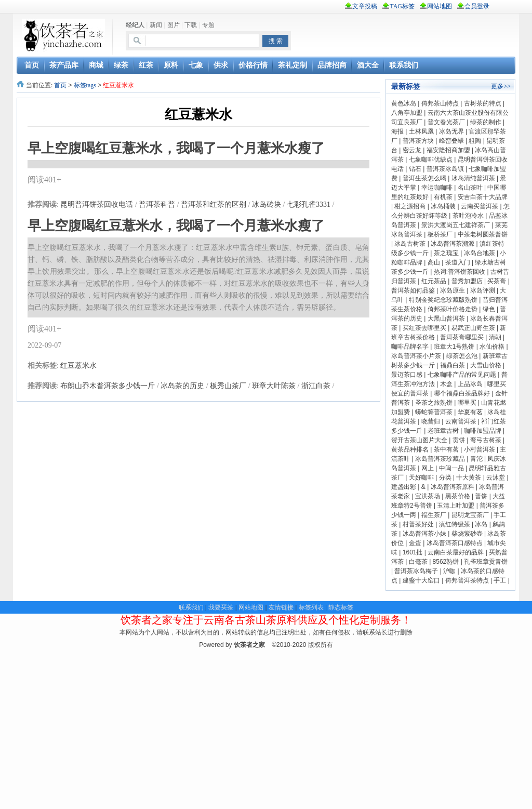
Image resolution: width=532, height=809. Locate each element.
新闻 (156, 25)
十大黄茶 (469, 478)
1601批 (413, 552)
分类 (445, 478)
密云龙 (412, 150)
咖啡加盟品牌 (483, 431)
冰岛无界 (451, 131)
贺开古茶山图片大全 (419, 440)
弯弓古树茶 (486, 440)
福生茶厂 (434, 515)
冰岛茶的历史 (182, 386)
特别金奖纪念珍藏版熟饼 (443, 300)
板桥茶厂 (440, 234)
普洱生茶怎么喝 (424, 178)
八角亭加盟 (407, 113)
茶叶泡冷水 (468, 216)
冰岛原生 (453, 290)
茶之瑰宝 (446, 253)
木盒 (446, 384)
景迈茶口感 (407, 375)
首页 (60, 85)
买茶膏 (497, 281)
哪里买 (467, 403)
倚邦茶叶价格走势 (453, 309)
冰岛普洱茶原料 (453, 487)
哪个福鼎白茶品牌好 (462, 393)
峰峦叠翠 (451, 141)
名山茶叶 (470, 188)
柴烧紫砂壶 (467, 534)
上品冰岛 (470, 384)
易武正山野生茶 (473, 328)
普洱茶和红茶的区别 (214, 204)
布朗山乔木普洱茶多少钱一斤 (108, 386)
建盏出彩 (404, 487)
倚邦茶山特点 (440, 103)
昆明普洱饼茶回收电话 (97, 204)
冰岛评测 (483, 290)
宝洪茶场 (428, 496)
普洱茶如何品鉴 (413, 290)
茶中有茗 (446, 449)
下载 (191, 25)
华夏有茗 (470, 412)
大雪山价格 (486, 365)
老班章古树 (443, 431)
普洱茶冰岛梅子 (416, 571)
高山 (434, 262)
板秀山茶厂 (228, 386)
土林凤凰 (421, 131)
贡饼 (459, 440)
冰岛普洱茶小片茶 (416, 356)
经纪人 (135, 25)
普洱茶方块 (418, 141)
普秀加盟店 (467, 281)
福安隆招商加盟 (448, 150)
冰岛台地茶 (480, 253)
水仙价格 (492, 347)
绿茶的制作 (486, 122)
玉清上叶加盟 (456, 506)
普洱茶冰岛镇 (445, 169)
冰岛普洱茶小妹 (424, 534)
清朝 (495, 337)
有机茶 (443, 197)
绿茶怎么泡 (462, 356)
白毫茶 (418, 562)
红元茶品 (434, 281)
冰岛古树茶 (410, 244)
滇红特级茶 (455, 524)
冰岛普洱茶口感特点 (455, 543)
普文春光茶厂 (446, 122)
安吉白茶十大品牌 (483, 197)
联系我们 (191, 607)
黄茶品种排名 (410, 449)
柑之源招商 (410, 206)
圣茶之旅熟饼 (434, 403)
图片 (174, 25)
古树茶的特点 (483, 103)
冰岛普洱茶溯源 (453, 244)
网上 (428, 468)
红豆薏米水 (78, 366)
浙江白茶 (316, 386)
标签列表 (311, 607)
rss (507, 6)
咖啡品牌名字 (410, 347)
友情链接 (281, 607)
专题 (208, 25)
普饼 (481, 496)
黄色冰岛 (404, 103)
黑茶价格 (458, 496)
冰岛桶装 (443, 206)
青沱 (476, 459)
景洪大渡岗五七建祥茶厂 (456, 225)
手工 (500, 580)
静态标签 (341, 607)
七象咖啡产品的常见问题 (462, 375)
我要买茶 (221, 607)
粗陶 (475, 141)
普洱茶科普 (157, 204)
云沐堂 (496, 478)
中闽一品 (451, 468)
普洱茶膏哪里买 (462, 337)
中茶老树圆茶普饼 (483, 234)
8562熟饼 (446, 562)
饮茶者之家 (249, 645)
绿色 (489, 309)
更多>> (501, 86)
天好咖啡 (421, 478)
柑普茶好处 (418, 524)
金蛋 (415, 543)
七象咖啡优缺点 (431, 160)
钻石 (415, 169)
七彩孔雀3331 (309, 204)
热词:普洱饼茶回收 (460, 272)
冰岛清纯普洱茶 (473, 178)
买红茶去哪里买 (424, 328)
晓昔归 (431, 421)
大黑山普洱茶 (446, 319)
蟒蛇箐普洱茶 (434, 412)
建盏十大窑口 (421, 580)
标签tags (85, 85)
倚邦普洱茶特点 (467, 580)
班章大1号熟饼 (454, 347)
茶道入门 (458, 262)
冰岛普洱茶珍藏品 (440, 459)
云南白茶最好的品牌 (456, 552)
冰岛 (481, 524)
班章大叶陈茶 (274, 386)
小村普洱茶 (480, 449)
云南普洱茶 (461, 421)
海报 (397, 131)
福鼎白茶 (453, 365)
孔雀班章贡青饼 (486, 562)
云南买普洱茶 (480, 206)
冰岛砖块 (267, 204)
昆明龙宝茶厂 (470, 515)
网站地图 (251, 607)
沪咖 (449, 571)
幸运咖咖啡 (437, 188)
